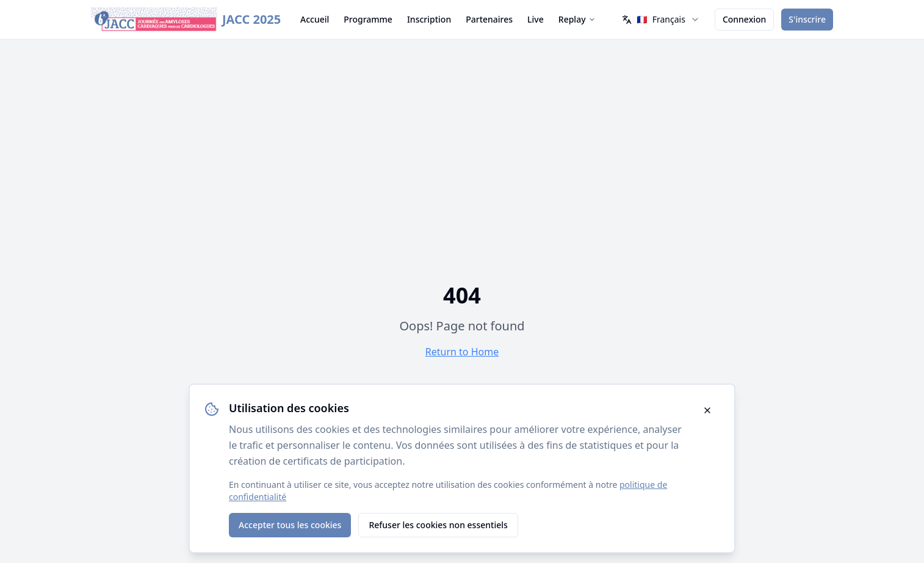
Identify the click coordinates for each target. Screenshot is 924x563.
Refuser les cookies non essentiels (438, 525)
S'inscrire (807, 19)
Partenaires (489, 19)
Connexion (744, 19)
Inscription (429, 19)
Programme (368, 19)
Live (536, 19)
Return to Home (462, 352)
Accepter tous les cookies (290, 525)
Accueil (315, 19)
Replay (577, 19)
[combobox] (661, 20)
